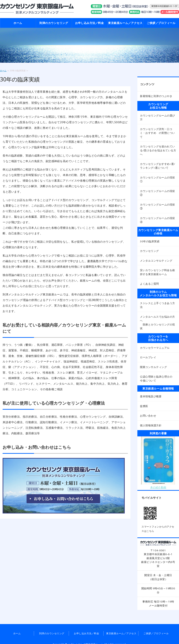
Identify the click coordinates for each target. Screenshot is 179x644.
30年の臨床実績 (150, 241)
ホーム (18, 23)
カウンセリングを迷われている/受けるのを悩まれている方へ (158, 150)
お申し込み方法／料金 (89, 23)
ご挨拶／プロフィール (161, 23)
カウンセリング (149, 251)
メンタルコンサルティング (156, 261)
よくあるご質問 (149, 284)
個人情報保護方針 (151, 425)
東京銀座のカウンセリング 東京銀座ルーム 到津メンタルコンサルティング (37, 9)
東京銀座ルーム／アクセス (125, 23)
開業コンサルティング (153, 367)
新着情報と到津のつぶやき (156, 96)
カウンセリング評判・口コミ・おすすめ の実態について (157, 133)
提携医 (144, 406)
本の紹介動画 (158, 487)
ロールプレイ (148, 357)
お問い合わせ (148, 416)
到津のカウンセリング (54, 23)
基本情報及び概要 (151, 396)
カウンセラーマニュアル (155, 348)
